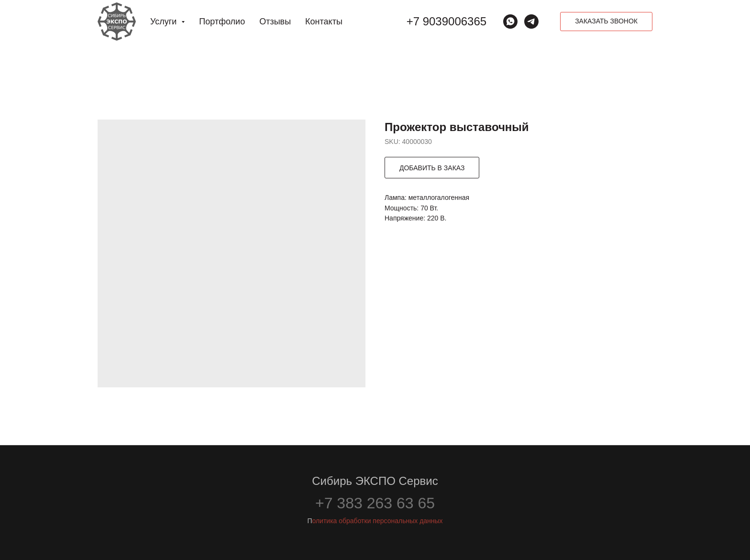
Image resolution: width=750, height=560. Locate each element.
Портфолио (222, 22)
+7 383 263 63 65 (375, 503)
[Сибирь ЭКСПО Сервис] (531, 22)
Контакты (324, 22)
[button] (606, 22)
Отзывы (275, 22)
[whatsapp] (510, 22)
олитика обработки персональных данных (377, 521)
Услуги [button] (165, 22)
